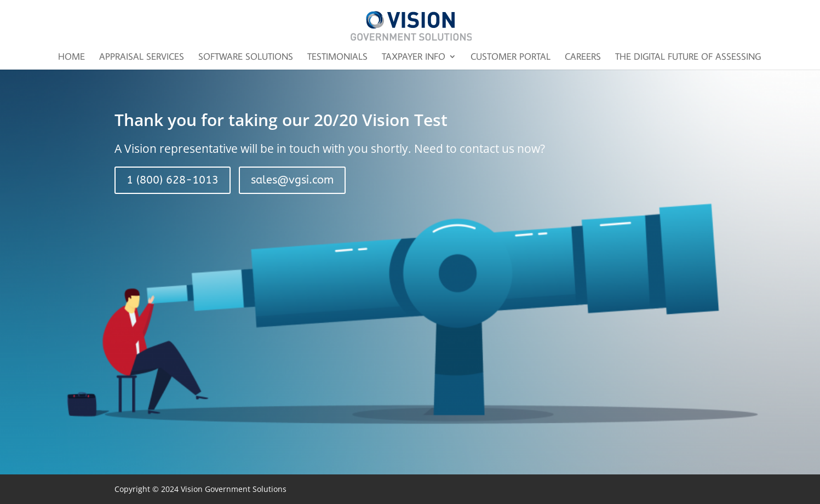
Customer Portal (511, 58)
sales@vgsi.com (292, 180)
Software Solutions (246, 58)
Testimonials (337, 58)
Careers (583, 58)
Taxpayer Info (414, 58)
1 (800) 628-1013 (173, 180)
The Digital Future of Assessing (688, 58)
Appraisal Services (142, 58)
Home (71, 58)
